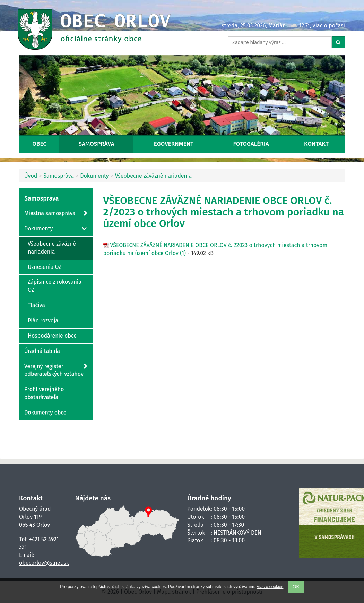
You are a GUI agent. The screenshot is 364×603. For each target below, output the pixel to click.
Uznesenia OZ (45, 267)
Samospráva (97, 144)
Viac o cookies (270, 587)
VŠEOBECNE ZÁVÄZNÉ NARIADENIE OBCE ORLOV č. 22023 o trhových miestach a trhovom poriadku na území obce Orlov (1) (215, 249)
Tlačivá (36, 305)
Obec (39, 144)
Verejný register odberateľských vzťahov (56, 370)
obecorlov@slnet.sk (44, 563)
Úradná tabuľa (42, 351)
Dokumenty (94, 176)
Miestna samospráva (56, 214)
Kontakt (316, 144)
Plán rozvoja (43, 320)
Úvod (31, 176)
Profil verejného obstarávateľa (44, 393)
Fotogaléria (251, 144)
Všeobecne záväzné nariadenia (154, 176)
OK (296, 587)
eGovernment (174, 144)
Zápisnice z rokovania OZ (55, 286)
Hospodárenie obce (52, 336)
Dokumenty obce (45, 412)
